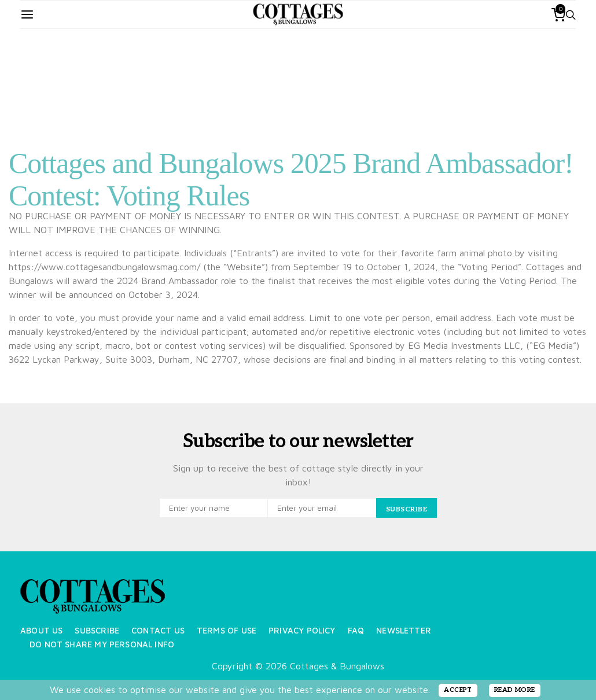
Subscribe (97, 630)
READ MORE (515, 690)
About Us (41, 630)
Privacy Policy (302, 630)
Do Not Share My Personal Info (102, 644)
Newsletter (404, 630)
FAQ (356, 630)
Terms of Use (227, 630)
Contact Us (158, 630)
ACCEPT (458, 690)
